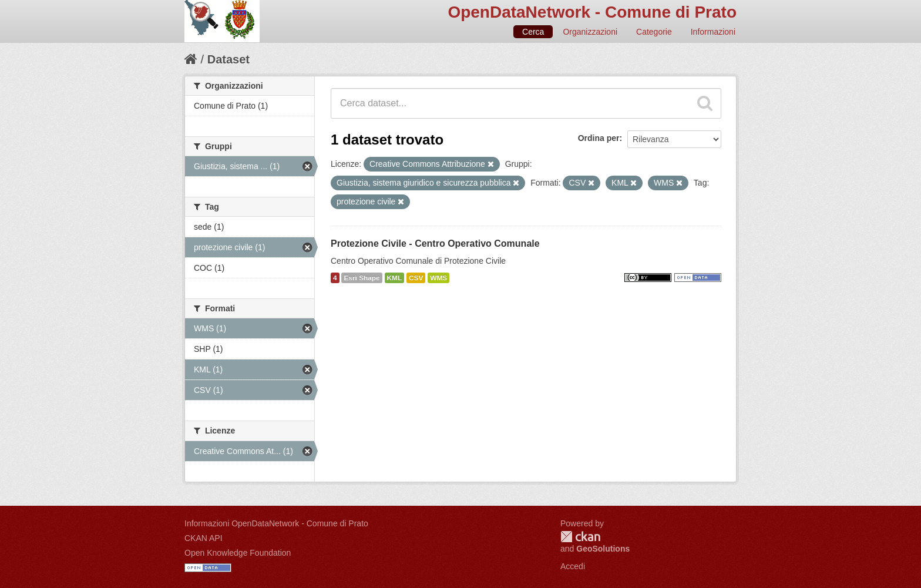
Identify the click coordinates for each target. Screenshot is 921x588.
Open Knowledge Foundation (238, 553)
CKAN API (204, 538)
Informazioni (713, 32)
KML (395, 278)
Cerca (533, 32)
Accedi (573, 566)
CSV (416, 278)
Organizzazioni (590, 32)
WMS (438, 278)
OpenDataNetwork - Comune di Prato (592, 12)
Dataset (228, 59)
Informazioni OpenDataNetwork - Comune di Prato (276, 523)
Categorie (654, 32)
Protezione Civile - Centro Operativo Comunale (435, 243)
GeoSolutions (603, 549)
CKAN (580, 537)
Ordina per (599, 138)
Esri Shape (362, 278)
